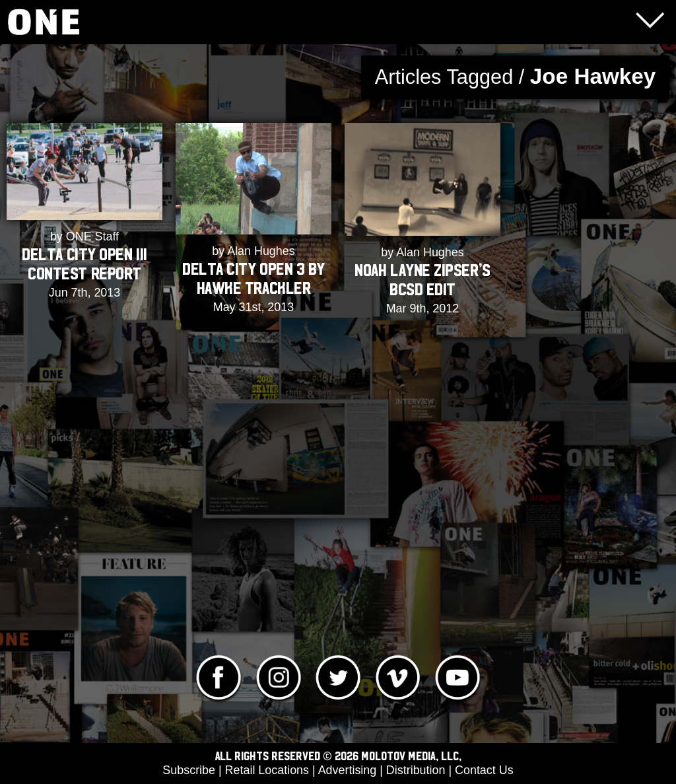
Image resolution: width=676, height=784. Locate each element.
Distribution (416, 770)
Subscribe (189, 770)
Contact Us (484, 770)
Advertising (348, 770)
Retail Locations (267, 770)
